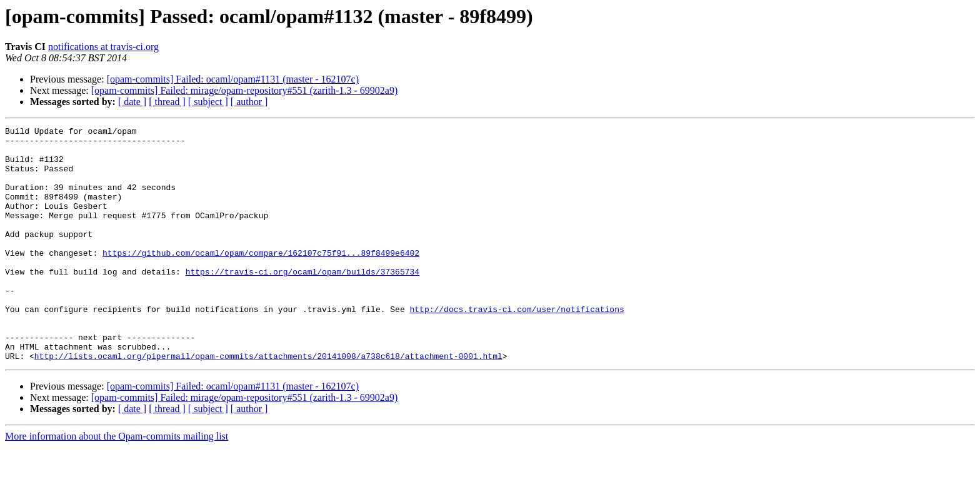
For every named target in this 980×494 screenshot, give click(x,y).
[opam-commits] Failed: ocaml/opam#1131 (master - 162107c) (233, 79)
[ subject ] (208, 102)
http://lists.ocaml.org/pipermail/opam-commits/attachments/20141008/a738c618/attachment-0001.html (268, 403)
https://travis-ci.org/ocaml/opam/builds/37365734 (302, 301)
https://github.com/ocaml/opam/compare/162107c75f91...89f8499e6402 (261, 279)
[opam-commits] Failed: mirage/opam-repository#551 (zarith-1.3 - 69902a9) (245, 90)
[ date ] (132, 102)
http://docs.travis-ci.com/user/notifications (517, 346)
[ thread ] (167, 102)
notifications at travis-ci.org (103, 47)
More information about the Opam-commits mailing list (117, 483)
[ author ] (249, 102)
